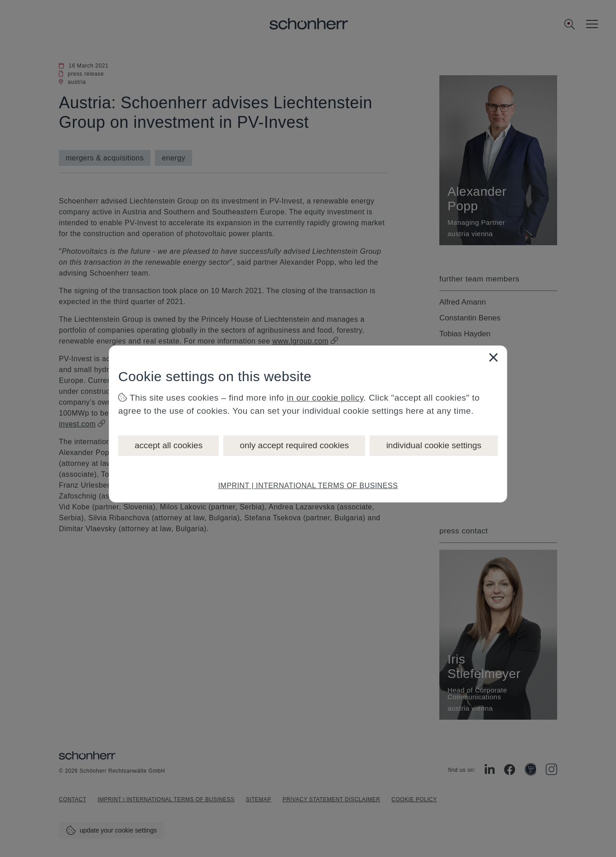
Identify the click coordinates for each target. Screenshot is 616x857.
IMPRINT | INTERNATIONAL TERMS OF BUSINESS (308, 486)
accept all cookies (168, 445)
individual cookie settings (434, 445)
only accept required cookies (294, 445)
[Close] (493, 357)
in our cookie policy (325, 398)
